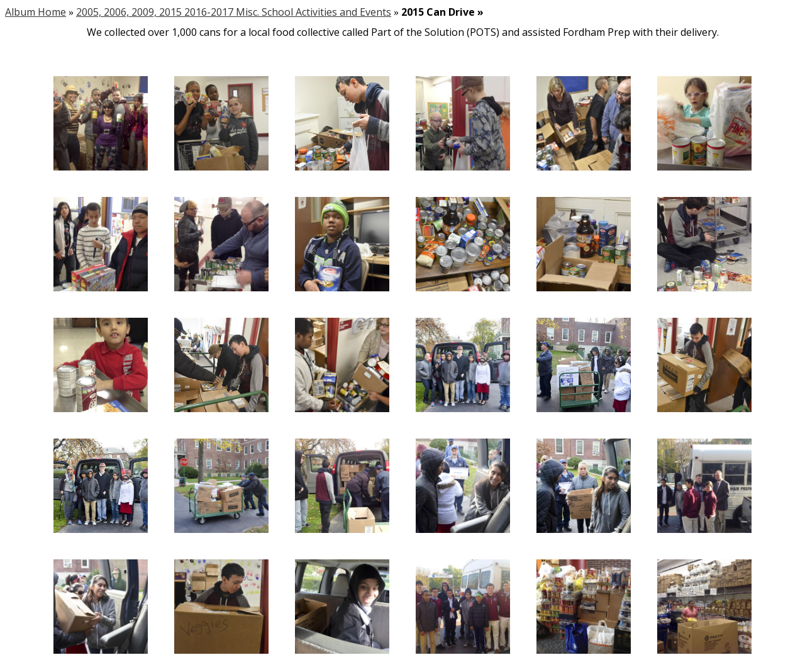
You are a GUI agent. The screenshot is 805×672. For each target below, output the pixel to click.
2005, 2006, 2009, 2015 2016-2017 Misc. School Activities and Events (234, 12)
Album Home (36, 12)
